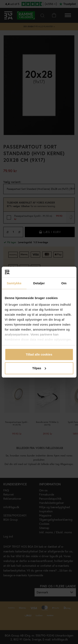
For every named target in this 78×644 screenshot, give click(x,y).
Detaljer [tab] (39, 283)
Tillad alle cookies (39, 354)
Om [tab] (64, 283)
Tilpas (39, 368)
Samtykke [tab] (14, 283)
